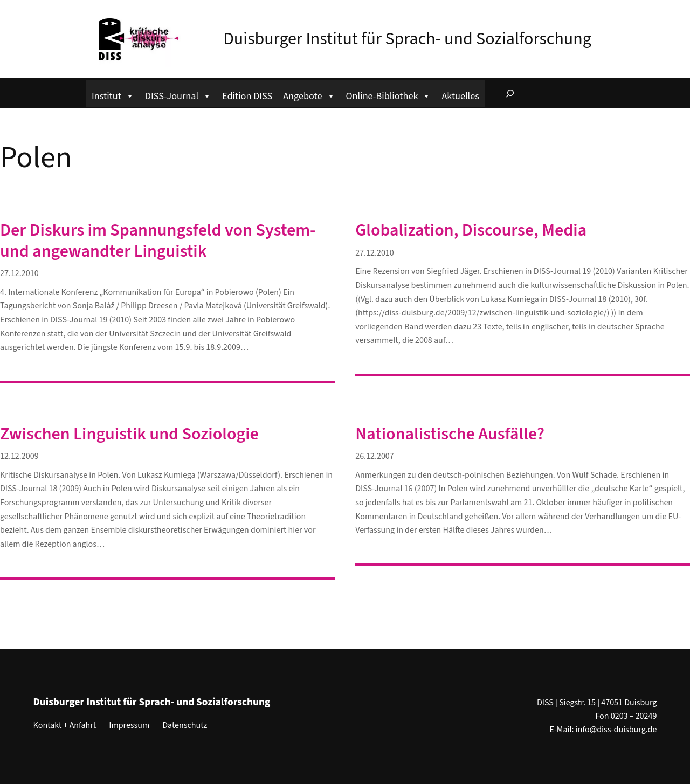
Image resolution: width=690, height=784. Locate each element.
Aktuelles (460, 96)
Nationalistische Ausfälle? (450, 434)
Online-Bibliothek (389, 95)
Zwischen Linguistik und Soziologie (129, 434)
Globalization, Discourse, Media (471, 230)
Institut (113, 95)
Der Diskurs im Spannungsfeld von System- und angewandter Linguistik (158, 241)
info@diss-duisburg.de (616, 730)
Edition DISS (247, 96)
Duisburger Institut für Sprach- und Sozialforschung (407, 39)
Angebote (309, 95)
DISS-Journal (178, 95)
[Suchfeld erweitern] (510, 93)
